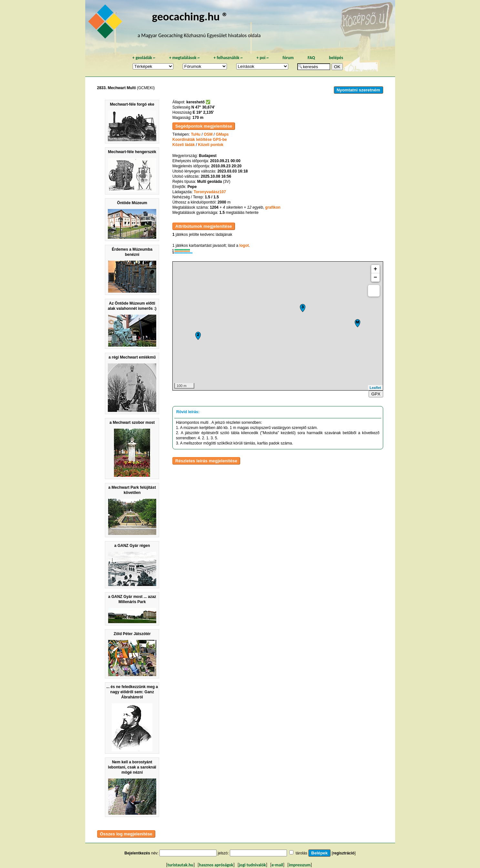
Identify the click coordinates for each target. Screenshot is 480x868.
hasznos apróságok (216, 865)
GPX (376, 394)
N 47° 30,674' (203, 107)
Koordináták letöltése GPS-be (200, 140)
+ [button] (376, 269)
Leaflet (375, 388)
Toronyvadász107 (210, 192)
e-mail (277, 865)
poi (262, 58)
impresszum (300, 865)
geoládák (144, 58)
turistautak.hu (180, 865)
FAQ (311, 58)
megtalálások (184, 58)
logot (244, 246)
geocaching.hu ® (190, 16)
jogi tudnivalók (252, 865)
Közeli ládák (184, 145)
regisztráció (344, 853)
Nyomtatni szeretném (358, 90)
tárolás (301, 853)
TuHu (196, 134)
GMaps (222, 134)
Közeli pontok (211, 145)
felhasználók (228, 58)
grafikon (273, 207)
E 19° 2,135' (203, 112)
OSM (208, 134)
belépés (336, 58)
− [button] (376, 277)
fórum (288, 58)
